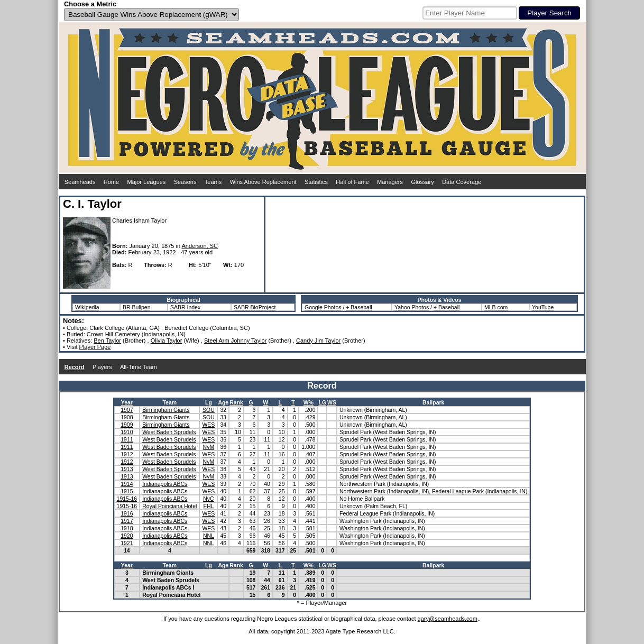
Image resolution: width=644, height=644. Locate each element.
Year (127, 402)
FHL (208, 506)
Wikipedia (87, 307)
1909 (127, 425)
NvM (209, 447)
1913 (127, 469)
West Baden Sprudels (169, 432)
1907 (127, 410)
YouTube (543, 307)
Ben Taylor (107, 341)
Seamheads (80, 182)
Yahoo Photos (412, 307)
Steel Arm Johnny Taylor (235, 341)
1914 (127, 484)
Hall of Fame (352, 182)
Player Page (95, 347)
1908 (127, 417)
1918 (127, 528)
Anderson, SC (199, 246)
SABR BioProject (255, 307)
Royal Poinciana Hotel (169, 506)
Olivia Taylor (167, 341)
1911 (127, 439)
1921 (127, 543)
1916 (127, 513)
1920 (127, 536)
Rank (236, 402)
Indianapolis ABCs (165, 484)
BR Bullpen (137, 307)
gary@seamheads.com (448, 619)
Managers (390, 182)
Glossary (422, 182)
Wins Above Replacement (263, 182)
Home (111, 182)
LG (322, 402)
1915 (127, 491)
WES (208, 425)
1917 (127, 521)
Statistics (316, 182)
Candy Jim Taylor (318, 341)
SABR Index (185, 307)
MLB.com (496, 307)
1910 (127, 432)
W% (309, 402)
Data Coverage (462, 182)
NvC (208, 499)
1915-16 (127, 499)
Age (223, 402)
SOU (209, 410)
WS (332, 402)
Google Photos (323, 307)
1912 (127, 454)
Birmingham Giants (166, 410)
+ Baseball (359, 307)
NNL (209, 536)
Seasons (185, 182)
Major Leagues (147, 182)
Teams (213, 182)
